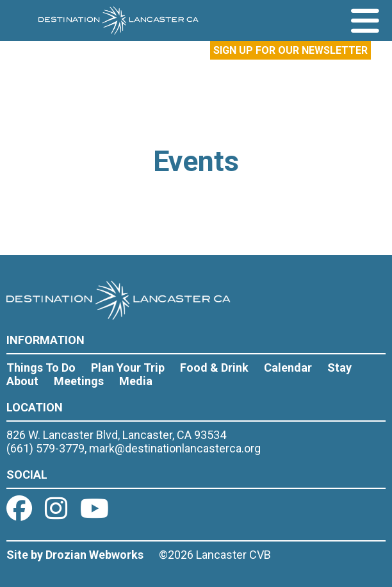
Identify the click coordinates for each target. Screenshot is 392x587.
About (22, 381)
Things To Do (41, 368)
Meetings (79, 381)
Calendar (288, 368)
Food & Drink (214, 368)
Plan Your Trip (128, 368)
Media (136, 381)
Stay (339, 368)
